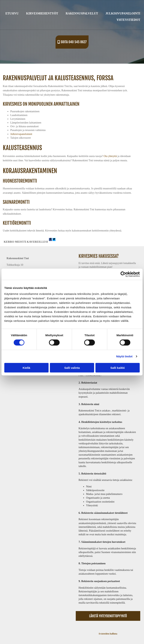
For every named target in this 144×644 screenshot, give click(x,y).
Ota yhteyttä (110, 156)
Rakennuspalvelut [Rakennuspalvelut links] (82, 13)
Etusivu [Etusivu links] (12, 13)
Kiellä (26, 368)
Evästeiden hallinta (108, 634)
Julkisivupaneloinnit (21, 134)
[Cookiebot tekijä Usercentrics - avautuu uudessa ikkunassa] (123, 274)
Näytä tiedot (124, 356)
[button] (72, 42)
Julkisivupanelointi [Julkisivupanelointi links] (123, 13)
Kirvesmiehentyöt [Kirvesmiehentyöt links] (42, 13)
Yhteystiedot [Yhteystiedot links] (128, 20)
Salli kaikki (118, 368)
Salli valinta (72, 368)
